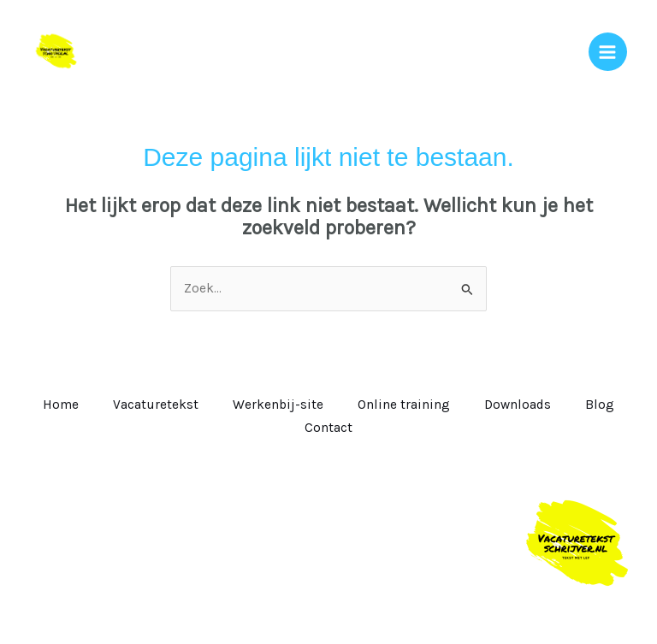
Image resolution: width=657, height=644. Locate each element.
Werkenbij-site (278, 405)
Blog (600, 405)
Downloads (518, 405)
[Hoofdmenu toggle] (608, 52)
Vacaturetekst (156, 405)
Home (61, 405)
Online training (404, 405)
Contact (328, 428)
